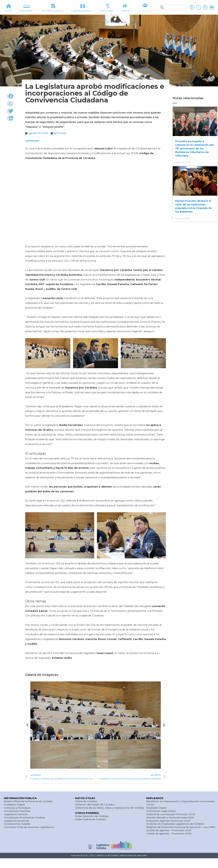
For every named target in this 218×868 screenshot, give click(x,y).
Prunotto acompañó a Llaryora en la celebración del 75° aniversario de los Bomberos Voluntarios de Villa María (194, 148)
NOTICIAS (61, 133)
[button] (27, 725)
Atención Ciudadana (145, 11)
